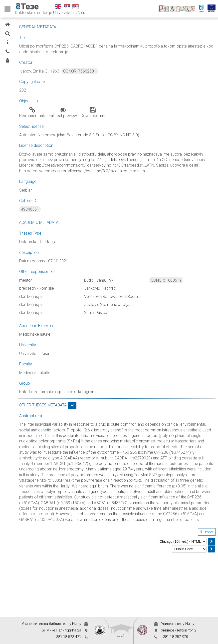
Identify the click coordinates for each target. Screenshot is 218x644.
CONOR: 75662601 (127, 71)
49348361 (77, 220)
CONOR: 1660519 (182, 291)
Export (207, 594)
